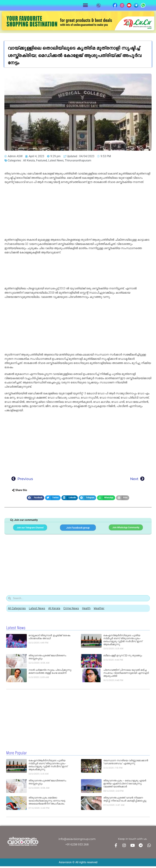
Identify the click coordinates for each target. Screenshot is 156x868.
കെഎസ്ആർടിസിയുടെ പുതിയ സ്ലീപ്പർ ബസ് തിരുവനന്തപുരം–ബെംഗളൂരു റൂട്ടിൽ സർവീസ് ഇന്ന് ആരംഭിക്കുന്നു (123, 642)
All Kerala (29, 160)
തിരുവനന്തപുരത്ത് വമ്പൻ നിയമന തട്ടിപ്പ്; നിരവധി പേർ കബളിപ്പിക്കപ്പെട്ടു (125, 801)
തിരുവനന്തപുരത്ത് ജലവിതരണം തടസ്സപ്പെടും (47, 659)
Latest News (56, 160)
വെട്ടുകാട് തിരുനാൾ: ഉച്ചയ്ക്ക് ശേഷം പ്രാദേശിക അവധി (49, 639)
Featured (42, 160)
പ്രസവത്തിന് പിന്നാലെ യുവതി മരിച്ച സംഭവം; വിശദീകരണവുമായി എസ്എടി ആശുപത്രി (126, 675)
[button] (85, 5)
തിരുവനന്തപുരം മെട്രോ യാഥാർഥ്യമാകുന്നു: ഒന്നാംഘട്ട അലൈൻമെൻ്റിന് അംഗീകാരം (47, 803)
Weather (99, 611)
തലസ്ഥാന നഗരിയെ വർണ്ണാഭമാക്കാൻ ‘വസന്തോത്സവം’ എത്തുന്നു (126, 764)
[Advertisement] (78, 212)
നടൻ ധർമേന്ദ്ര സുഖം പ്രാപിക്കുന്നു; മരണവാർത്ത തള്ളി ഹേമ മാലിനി (50, 674)
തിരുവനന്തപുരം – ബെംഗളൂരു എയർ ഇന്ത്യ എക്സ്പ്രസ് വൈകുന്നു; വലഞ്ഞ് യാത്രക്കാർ (125, 786)
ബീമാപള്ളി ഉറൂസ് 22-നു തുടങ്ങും (123, 658)
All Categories (17, 611)
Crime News (71, 611)
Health (86, 611)
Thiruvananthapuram (78, 160)
